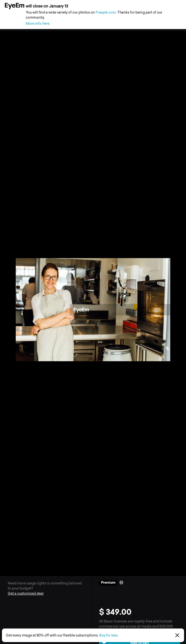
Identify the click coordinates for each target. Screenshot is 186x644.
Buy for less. (109, 635)
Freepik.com (106, 12)
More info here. (38, 24)
